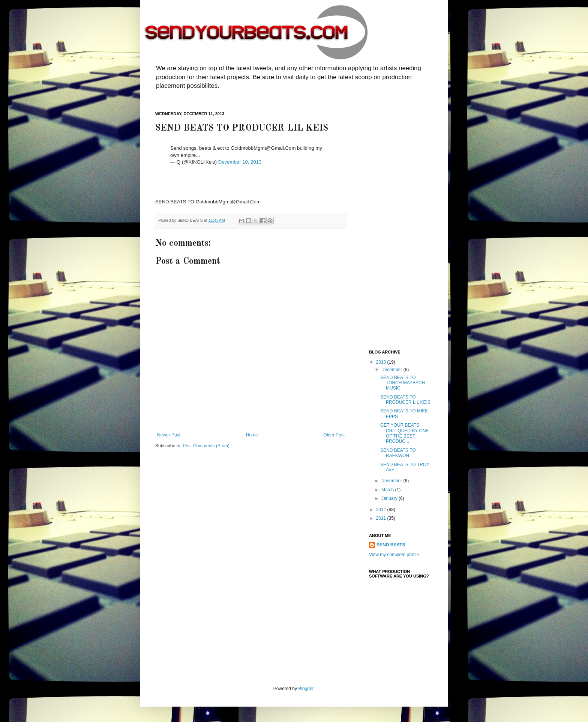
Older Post (334, 435)
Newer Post (169, 435)
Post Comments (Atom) (206, 446)
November (392, 481)
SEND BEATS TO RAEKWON (398, 453)
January (390, 498)
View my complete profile (394, 555)
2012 (382, 510)
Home (252, 435)
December (392, 370)
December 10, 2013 (240, 162)
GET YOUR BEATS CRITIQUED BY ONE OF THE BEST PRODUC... (404, 433)
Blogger (306, 689)
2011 (382, 518)
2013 (382, 362)
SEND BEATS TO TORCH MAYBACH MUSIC (403, 383)
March (388, 490)
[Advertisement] (399, 224)
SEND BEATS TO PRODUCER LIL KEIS (405, 400)
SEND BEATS (391, 545)
